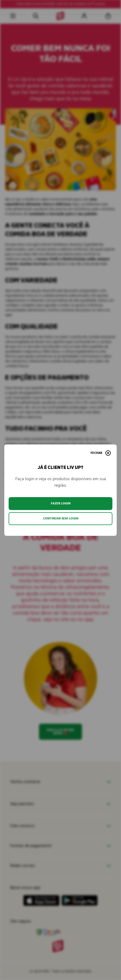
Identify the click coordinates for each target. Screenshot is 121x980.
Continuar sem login (61, 518)
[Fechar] (101, 453)
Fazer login (61, 503)
